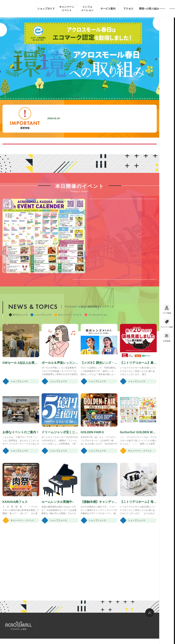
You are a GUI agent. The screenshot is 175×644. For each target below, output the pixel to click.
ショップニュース (41, 363)
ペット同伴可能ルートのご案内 (117, 149)
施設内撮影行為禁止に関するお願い (89, 119)
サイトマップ (51, 625)
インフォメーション (96, 363)
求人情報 (70, 625)
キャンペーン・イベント (68, 363)
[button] (76, 97)
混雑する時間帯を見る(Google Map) (43, 149)
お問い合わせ (90, 625)
